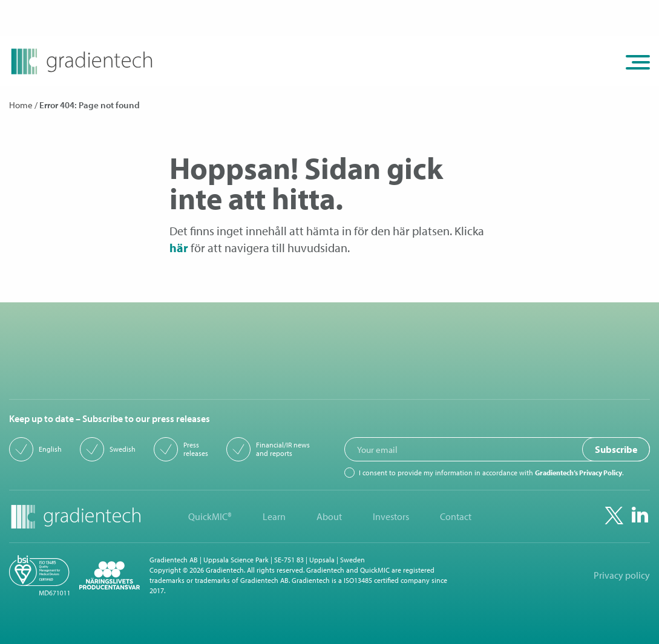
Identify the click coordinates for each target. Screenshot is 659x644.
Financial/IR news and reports (283, 449)
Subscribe (616, 449)
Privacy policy (622, 575)
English (50, 449)
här (179, 248)
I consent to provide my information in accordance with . (491, 473)
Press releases (196, 449)
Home (21, 105)
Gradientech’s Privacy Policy (579, 473)
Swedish (123, 449)
